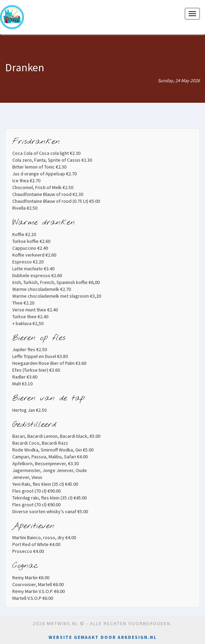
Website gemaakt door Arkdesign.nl (103, 637)
